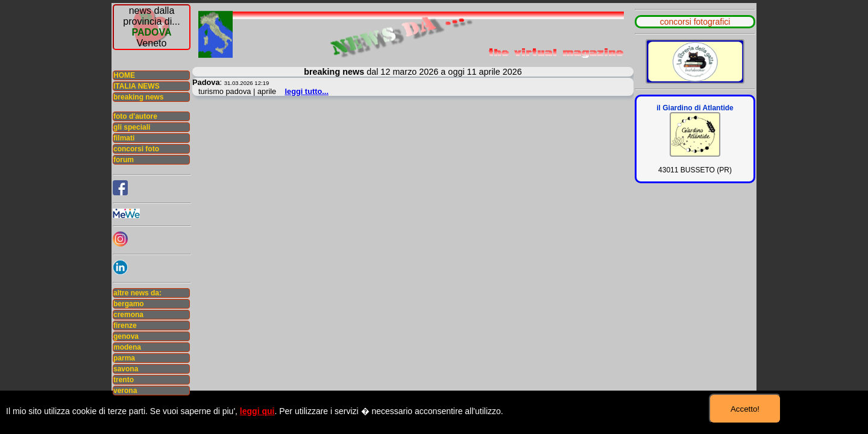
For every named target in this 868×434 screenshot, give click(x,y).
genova (126, 336)
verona (125, 391)
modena (127, 347)
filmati (124, 138)
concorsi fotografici (695, 22)
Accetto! (745, 409)
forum (124, 160)
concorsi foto (136, 149)
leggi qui (257, 411)
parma (124, 358)
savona (126, 369)
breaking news (138, 97)
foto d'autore (135, 116)
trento (124, 380)
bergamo (129, 304)
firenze (125, 325)
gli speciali (132, 127)
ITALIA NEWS (137, 86)
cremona (128, 315)
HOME (124, 75)
